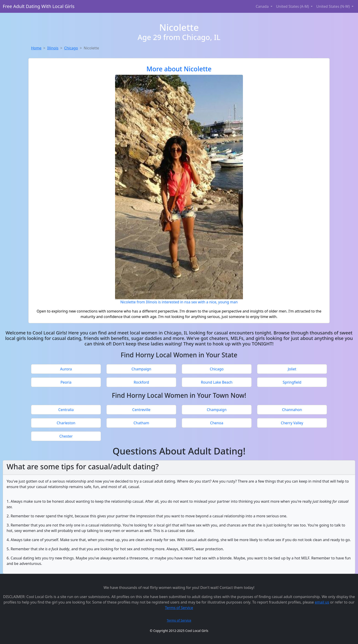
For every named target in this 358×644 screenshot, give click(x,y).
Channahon (292, 410)
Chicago (71, 48)
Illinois (53, 48)
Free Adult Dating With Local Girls (39, 6)
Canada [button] (263, 6)
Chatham (141, 423)
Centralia (66, 410)
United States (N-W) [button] (333, 6)
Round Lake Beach (217, 382)
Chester (66, 436)
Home (36, 48)
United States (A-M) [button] (293, 6)
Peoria (66, 382)
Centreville (141, 410)
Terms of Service (179, 608)
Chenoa (217, 423)
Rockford (141, 382)
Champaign (141, 369)
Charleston (66, 423)
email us (322, 602)
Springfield (292, 382)
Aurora (66, 369)
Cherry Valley (292, 423)
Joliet (292, 369)
